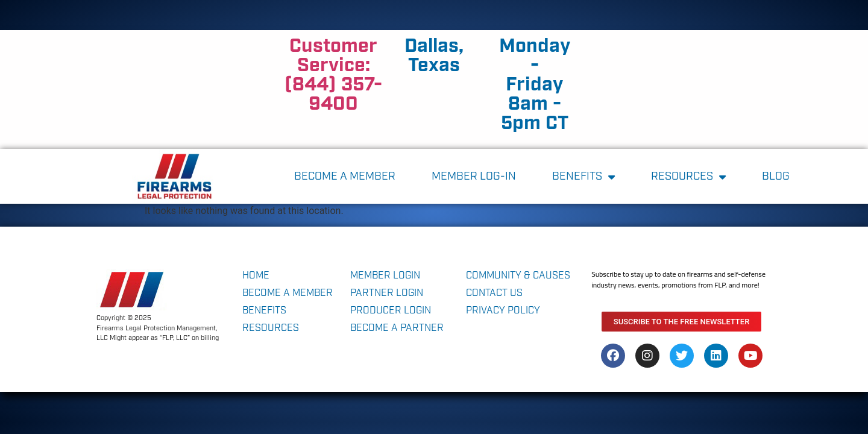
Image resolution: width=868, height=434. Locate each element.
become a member (345, 177)
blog (776, 177)
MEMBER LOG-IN (474, 177)
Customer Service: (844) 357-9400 (333, 75)
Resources (688, 177)
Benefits (583, 177)
